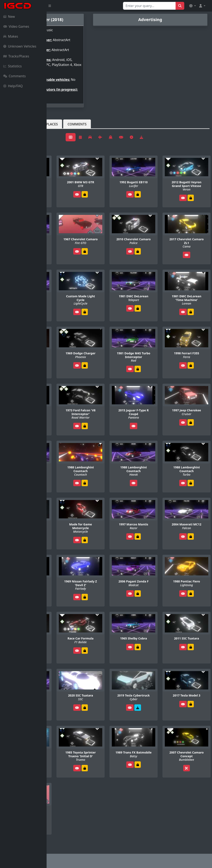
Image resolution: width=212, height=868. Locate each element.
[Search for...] (149, 6)
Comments (14, 76)
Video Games (16, 26)
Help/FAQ (13, 86)
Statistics (13, 66)
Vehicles (62, 134)
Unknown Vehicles (20, 46)
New (9, 17)
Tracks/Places (16, 56)
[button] (193, 6)
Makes (11, 36)
